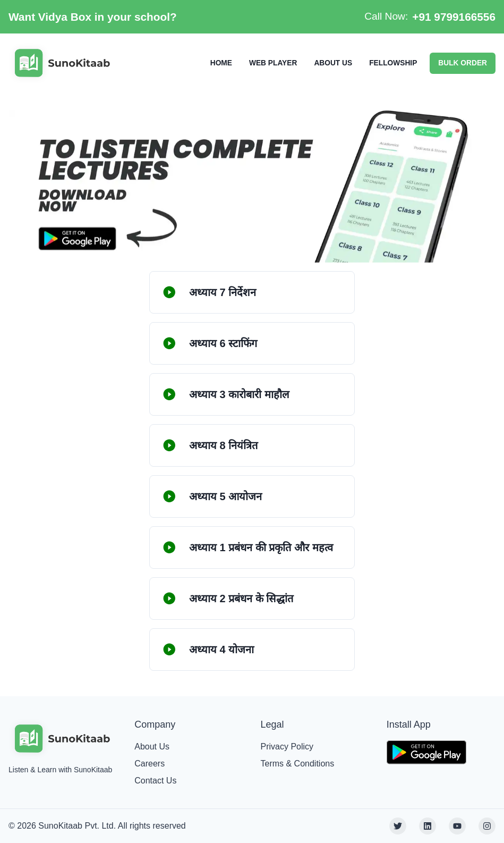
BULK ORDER (463, 63)
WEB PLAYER (273, 63)
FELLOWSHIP (393, 63)
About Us (152, 747)
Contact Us (155, 781)
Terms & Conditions (298, 764)
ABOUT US (333, 63)
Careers (150, 764)
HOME (221, 63)
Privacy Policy (287, 747)
